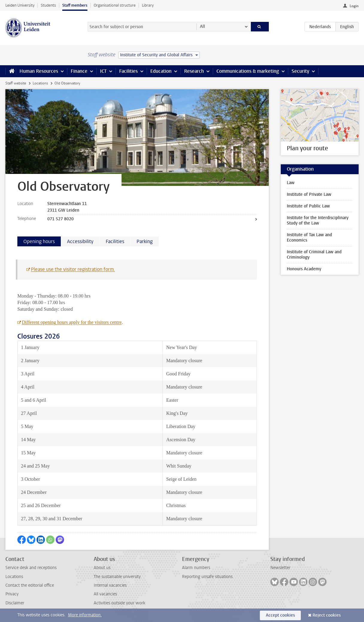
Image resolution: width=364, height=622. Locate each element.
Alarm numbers (196, 568)
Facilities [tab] (115, 241)
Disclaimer (15, 603)
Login (354, 6)
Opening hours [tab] (39, 241)
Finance (79, 71)
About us (102, 568)
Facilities (128, 71)
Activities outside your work (119, 603)
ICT (103, 71)
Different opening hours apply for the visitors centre (72, 322)
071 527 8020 (60, 219)
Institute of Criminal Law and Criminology (314, 255)
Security (300, 71)
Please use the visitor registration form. (73, 269)
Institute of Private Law (309, 194)
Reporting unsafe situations (207, 577)
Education (161, 71)
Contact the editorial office (30, 585)
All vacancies (105, 594)
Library (148, 5)
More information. (85, 615)
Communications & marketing (248, 71)
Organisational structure (115, 5)
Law (291, 183)
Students (48, 5)
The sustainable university (117, 577)
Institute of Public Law (308, 206)
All (203, 26)
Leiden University (20, 5)
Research (194, 71)
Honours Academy (304, 269)
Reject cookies (327, 615)
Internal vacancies (110, 585)
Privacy (12, 594)
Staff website (16, 83)
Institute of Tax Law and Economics (309, 238)
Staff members (75, 5)
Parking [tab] (145, 241)
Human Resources (39, 71)
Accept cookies (280, 615)
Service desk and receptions (31, 568)
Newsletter (280, 568)
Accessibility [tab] (80, 241)
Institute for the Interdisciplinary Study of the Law (318, 220)
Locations (40, 83)
